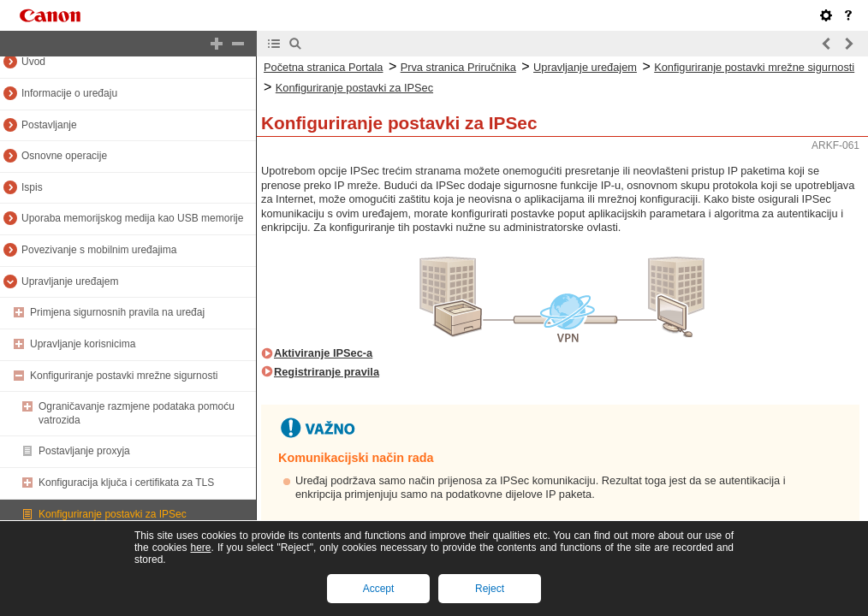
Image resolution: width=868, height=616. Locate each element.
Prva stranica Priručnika (458, 67)
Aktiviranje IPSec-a (323, 353)
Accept (379, 589)
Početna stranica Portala (323, 67)
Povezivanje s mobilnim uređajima (99, 250)
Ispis (32, 187)
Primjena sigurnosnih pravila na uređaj (117, 312)
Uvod (33, 62)
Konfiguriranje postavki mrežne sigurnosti (124, 376)
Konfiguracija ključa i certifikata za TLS (126, 483)
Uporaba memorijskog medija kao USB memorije (132, 218)
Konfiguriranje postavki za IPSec (113, 514)
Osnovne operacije (64, 156)
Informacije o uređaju (69, 93)
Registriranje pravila (327, 372)
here (200, 548)
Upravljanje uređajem (70, 281)
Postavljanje (49, 125)
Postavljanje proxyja (84, 451)
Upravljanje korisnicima (83, 344)
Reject (490, 589)
